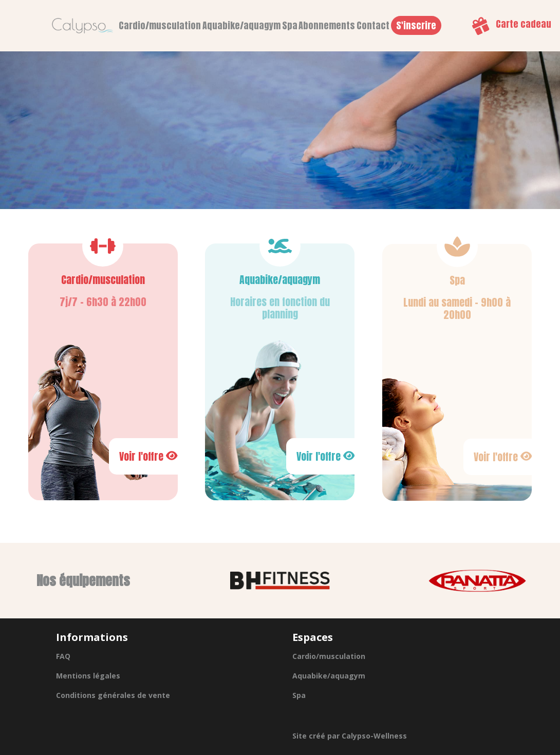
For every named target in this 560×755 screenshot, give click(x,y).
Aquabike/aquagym (241, 25)
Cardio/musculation (160, 25)
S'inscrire (416, 25)
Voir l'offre (148, 456)
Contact (373, 25)
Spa (290, 25)
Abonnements (327, 25)
